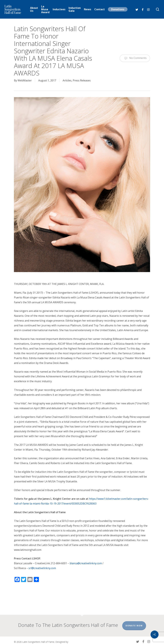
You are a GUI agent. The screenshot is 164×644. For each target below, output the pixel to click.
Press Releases (82, 80)
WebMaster (25, 80)
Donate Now (134, 619)
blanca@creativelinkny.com (86, 563)
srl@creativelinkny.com (42, 568)
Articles (67, 80)
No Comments (135, 58)
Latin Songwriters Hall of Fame (13, 9)
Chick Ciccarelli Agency (26, 639)
